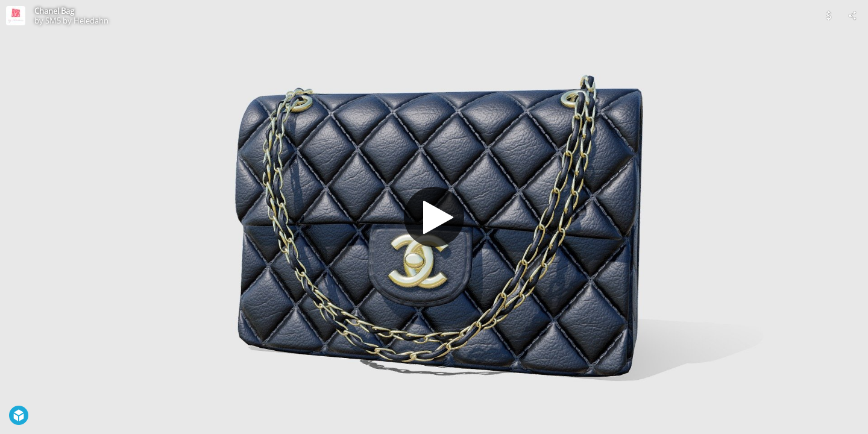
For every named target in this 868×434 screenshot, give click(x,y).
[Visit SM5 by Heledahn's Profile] (16, 16)
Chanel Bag (54, 11)
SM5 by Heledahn (77, 20)
